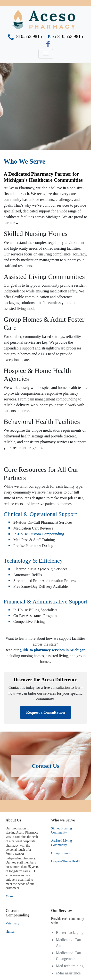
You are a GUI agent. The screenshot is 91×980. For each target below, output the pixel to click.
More (9, 896)
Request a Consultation (45, 712)
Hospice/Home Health (66, 861)
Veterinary (12, 923)
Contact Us (46, 766)
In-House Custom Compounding (39, 534)
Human (10, 932)
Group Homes (61, 853)
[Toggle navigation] (46, 54)
